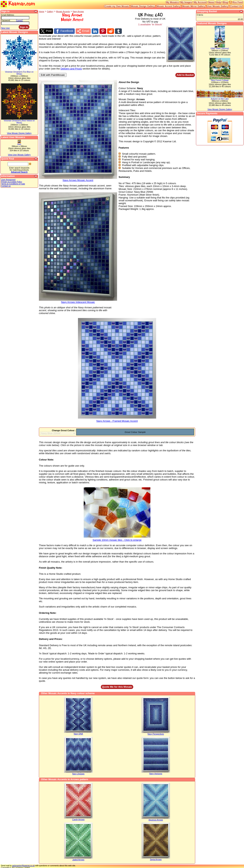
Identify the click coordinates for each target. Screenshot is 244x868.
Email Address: (8, 15)
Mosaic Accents (63, 12)
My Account (200, 2)
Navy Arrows (78, 12)
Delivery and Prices (71, 68)
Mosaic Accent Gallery (169, 6)
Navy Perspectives (156, 733)
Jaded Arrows (78, 859)
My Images (186, 2)
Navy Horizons (156, 773)
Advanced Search (19, 172)
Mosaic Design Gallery (143, 6)
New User (6, 28)
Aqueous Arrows (156, 819)
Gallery (50, 12)
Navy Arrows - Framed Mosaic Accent (117, 419)
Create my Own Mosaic (117, 6)
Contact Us (236, 6)
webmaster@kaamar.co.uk (23, 865)
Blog (225, 2)
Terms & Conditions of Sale (13, 184)
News (211, 2)
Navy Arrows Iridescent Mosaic (78, 300)
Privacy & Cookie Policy (12, 182)
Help (219, 2)
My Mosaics (173, 2)
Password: (6, 20)
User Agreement (8, 180)
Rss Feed (238, 2)
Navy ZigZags (78, 773)
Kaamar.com (18, 4)
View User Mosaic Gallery (19, 155)
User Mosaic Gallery (218, 6)
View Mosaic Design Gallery (19, 133)
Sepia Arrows (156, 859)
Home (42, 12)
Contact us (6, 186)
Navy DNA (78, 733)
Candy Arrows (78, 819)
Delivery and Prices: (51, 638)
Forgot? (20, 20)
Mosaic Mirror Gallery (194, 6)
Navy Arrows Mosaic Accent (78, 178)
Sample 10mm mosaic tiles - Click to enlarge (117, 538)
